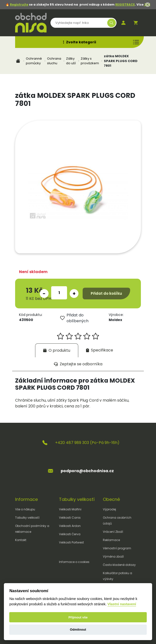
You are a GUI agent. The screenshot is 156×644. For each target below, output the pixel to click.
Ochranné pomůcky (34, 61)
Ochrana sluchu (54, 61)
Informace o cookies (74, 562)
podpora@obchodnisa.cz (87, 471)
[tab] (57, 350)
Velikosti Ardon (70, 526)
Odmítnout (78, 630)
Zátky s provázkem (90, 61)
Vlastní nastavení (122, 604)
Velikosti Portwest (71, 542)
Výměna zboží (113, 557)
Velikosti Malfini (70, 509)
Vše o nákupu (25, 509)
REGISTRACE (125, 5)
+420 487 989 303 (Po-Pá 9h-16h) (87, 443)
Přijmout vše (78, 617)
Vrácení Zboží (113, 532)
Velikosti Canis (70, 518)
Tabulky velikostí (27, 518)
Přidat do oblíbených (74, 318)
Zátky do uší (71, 61)
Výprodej (109, 509)
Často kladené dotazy (119, 565)
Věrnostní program (117, 548)
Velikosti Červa (70, 534)
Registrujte (19, 5)
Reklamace (111, 540)
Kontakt (21, 540)
